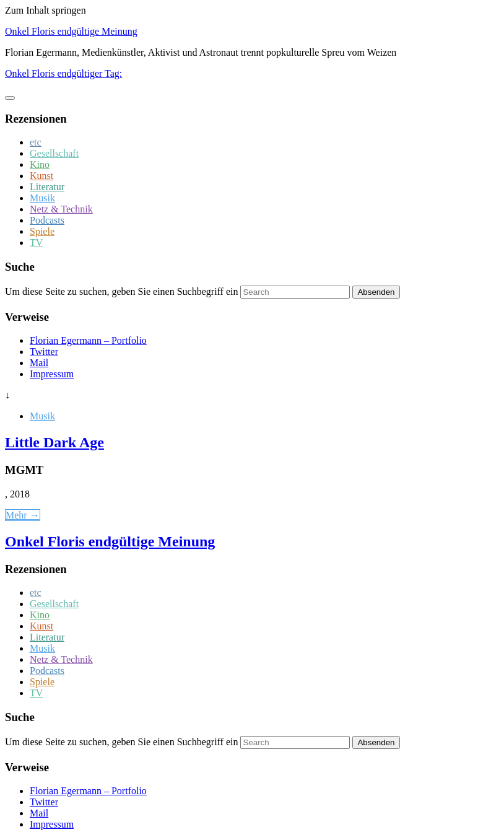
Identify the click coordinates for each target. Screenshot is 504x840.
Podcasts (47, 220)
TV (36, 243)
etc (36, 142)
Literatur (47, 187)
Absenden (376, 292)
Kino (40, 164)
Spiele (42, 231)
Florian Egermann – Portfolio (88, 340)
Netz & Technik (61, 209)
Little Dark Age (54, 442)
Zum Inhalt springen (46, 10)
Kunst (41, 176)
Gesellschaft (54, 153)
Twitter (44, 352)
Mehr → (23, 515)
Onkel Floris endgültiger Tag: (63, 73)
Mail (39, 363)
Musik (42, 198)
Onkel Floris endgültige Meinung (71, 31)
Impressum (52, 374)
